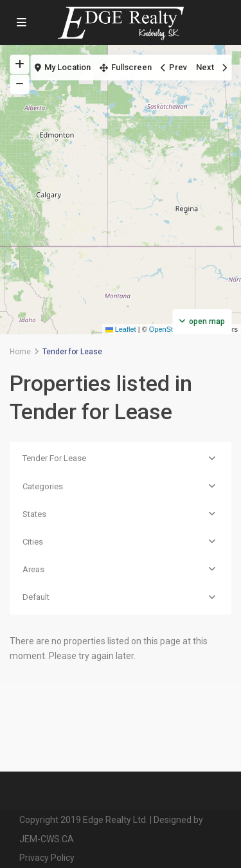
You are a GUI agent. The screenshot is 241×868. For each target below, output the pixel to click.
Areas (33, 569)
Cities (33, 542)
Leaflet (121, 329)
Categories (43, 486)
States (34, 514)
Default (36, 597)
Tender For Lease (54, 458)
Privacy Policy (47, 858)
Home (20, 352)
